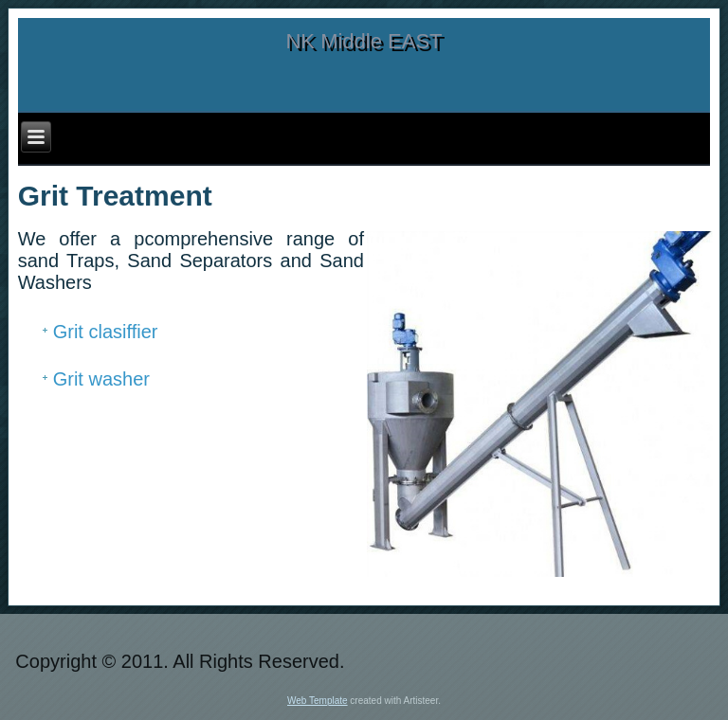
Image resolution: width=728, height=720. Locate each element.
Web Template (318, 701)
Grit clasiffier (106, 332)
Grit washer (101, 379)
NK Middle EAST (364, 41)
